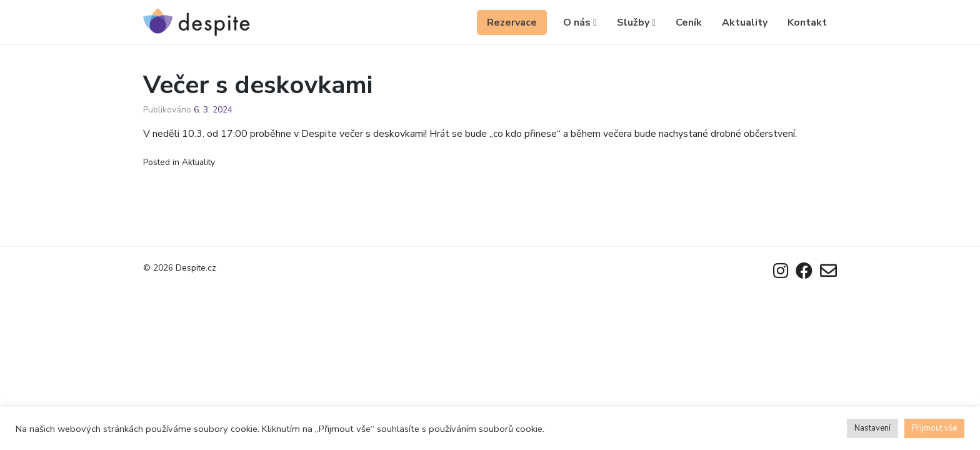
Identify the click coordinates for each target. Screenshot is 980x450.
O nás (580, 22)
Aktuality (745, 22)
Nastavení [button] (872, 428)
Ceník (689, 22)
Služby (636, 22)
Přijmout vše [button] (934, 428)
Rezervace (512, 22)
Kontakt (807, 22)
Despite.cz (196, 268)
